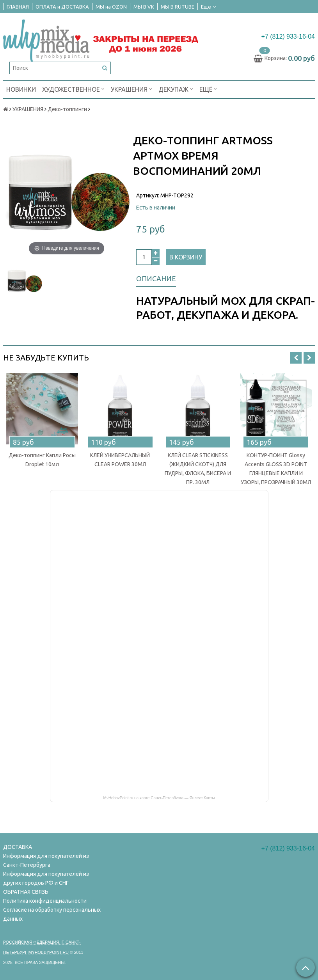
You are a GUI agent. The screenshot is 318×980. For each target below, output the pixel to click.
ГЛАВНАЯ (18, 7)
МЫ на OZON (111, 7)
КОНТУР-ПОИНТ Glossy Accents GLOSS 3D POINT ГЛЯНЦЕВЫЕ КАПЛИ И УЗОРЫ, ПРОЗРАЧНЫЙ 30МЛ (276, 469)
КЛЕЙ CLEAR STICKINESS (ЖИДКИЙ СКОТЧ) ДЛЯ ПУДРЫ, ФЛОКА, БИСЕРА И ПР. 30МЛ (198, 469)
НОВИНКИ (21, 89)
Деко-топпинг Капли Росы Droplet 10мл (42, 460)
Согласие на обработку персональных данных (52, 914)
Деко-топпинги (67, 109)
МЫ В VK (144, 7)
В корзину (186, 257)
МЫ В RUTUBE (178, 7)
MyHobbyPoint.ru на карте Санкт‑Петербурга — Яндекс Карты (159, 797)
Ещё (208, 7)
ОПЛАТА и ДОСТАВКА (62, 7)
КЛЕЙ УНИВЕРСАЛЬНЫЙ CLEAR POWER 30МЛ (120, 460)
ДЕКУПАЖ (176, 89)
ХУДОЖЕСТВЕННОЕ (73, 89)
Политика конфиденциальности (45, 901)
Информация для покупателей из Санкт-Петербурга (46, 860)
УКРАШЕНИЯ (131, 89)
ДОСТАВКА (18, 847)
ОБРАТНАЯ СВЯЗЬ (26, 892)
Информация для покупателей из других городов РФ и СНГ (46, 878)
